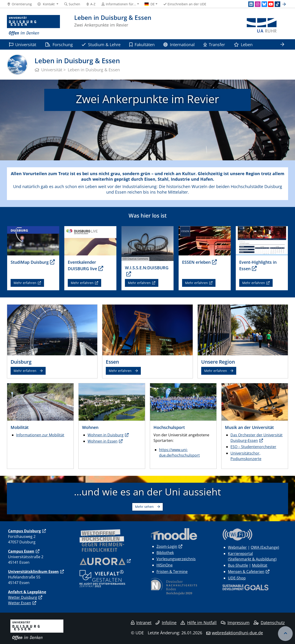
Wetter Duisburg (23, 597)
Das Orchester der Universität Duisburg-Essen (257, 438)
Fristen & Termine (172, 572)
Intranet (141, 623)
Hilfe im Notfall (199, 623)
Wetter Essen (20, 603)
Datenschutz (269, 623)
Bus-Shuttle (238, 565)
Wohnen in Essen (103, 441)
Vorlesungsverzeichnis (176, 559)
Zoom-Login (167, 546)
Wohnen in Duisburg (106, 435)
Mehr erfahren (25, 283)
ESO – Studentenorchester (253, 447)
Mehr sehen (144, 507)
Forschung (59, 44)
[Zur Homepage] (33, 25)
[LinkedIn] (251, 4)
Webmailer (237, 547)
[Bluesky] (264, 4)
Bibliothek (165, 553)
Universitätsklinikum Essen (33, 572)
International (179, 44)
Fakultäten (142, 44)
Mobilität (260, 565)
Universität (23, 44)
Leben (243, 44)
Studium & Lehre (101, 44)
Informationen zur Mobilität (40, 435)
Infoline (166, 623)
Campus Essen (21, 551)
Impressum (235, 623)
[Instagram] (258, 4)
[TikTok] (277, 4)
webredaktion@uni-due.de (237, 633)
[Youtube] (271, 4)
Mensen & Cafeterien (246, 572)
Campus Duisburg (24, 531)
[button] (48, 4)
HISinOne (165, 565)
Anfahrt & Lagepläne (27, 592)
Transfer (214, 44)
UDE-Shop (237, 578)
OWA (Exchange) (265, 547)
